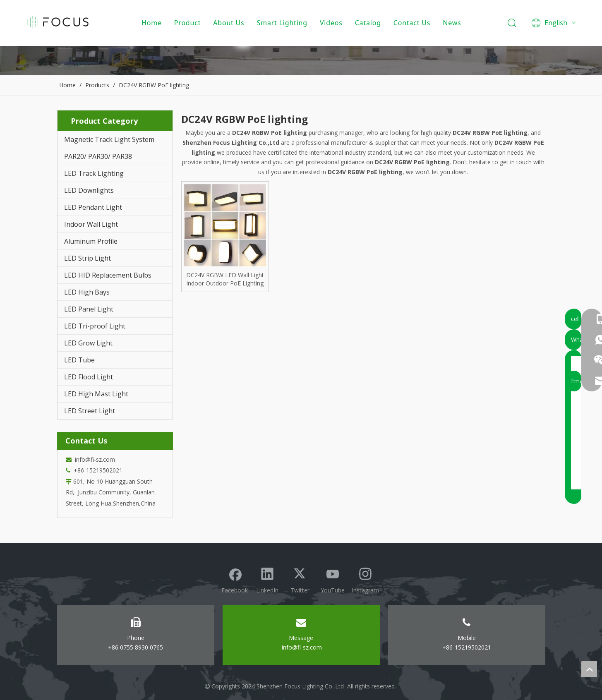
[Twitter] (300, 579)
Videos (333, 23)
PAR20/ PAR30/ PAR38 (98, 156)
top (589, 669)
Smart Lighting (284, 23)
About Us (231, 23)
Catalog (370, 23)
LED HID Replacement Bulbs (108, 275)
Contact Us (414, 23)
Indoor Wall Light (91, 224)
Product (189, 23)
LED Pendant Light (93, 207)
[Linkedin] (267, 579)
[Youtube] (333, 579)
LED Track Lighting (94, 173)
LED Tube (79, 360)
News (454, 23)
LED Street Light (90, 411)
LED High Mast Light (96, 394)
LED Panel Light (89, 309)
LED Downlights (89, 190)
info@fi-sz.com (93, 459)
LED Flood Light (89, 377)
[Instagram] (365, 579)
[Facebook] (235, 579)
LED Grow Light (88, 343)
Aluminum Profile (91, 241)
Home (154, 23)
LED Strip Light (88, 258)
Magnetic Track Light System (109, 139)
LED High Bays (87, 292)
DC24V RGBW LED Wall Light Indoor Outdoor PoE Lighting (225, 279)
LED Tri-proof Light (95, 326)
